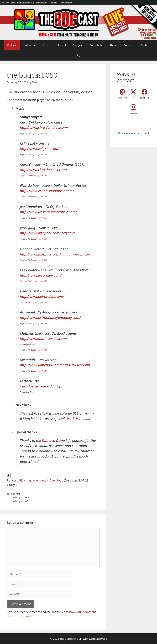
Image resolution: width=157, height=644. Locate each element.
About (113, 45)
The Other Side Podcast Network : (17, 3)
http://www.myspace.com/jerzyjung (47, 233)
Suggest (78, 45)
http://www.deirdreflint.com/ (42, 296)
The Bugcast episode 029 (37, 176)
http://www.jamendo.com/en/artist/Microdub (55, 365)
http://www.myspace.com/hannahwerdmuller (55, 254)
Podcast (12, 45)
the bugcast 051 (20, 501)
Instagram (133, 113)
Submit (62, 45)
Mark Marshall (78, 419)
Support (129, 45)
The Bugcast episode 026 (37, 133)
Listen (47, 45)
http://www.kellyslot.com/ (40, 149)
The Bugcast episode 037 (37, 260)
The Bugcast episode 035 (37, 218)
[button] (79, 55)
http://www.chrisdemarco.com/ (44, 127)
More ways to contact (133, 133)
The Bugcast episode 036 (37, 239)
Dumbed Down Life (57, 440)
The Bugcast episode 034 (37, 197)
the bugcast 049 (20, 497)
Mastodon (122, 98)
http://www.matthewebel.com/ (43, 338)
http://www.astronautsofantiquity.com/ (50, 317)
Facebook (145, 98)
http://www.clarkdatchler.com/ (43, 170)
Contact (145, 45)
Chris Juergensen (33, 386)
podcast (15, 494)
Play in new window (33, 480)
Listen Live (30, 45)
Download (56, 480)
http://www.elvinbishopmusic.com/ (47, 191)
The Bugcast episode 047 (37, 371)
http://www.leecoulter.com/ (41, 275)
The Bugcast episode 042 (37, 323)
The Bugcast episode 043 (37, 350)
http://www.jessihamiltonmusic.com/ (48, 212)
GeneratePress (98, 639)
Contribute (96, 45)
